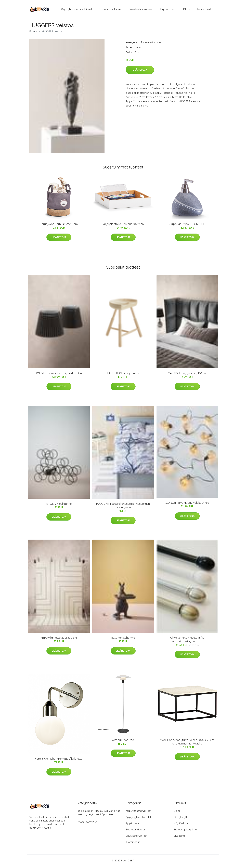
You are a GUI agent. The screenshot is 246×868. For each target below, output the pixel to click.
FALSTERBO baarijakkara (123, 375)
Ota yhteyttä (181, 819)
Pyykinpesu (168, 10)
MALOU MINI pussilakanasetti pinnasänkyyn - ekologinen (123, 507)
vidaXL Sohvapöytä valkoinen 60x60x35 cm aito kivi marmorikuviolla (187, 743)
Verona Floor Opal (123, 742)
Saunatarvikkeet (110, 10)
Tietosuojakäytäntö (185, 831)
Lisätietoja (140, 71)
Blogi (186, 10)
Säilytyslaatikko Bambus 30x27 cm (123, 226)
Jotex (159, 44)
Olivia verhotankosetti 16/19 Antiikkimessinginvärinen (187, 641)
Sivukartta (180, 837)
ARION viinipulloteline (59, 505)
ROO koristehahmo (123, 639)
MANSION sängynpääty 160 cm (187, 375)
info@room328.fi (87, 824)
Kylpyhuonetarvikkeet (76, 10)
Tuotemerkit (205, 10)
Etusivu (33, 33)
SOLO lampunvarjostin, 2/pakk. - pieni (59, 375)
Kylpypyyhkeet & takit (138, 819)
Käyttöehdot (181, 825)
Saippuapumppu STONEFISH (187, 226)
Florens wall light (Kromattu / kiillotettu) (59, 760)
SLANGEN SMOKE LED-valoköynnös (187, 505)
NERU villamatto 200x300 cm (59, 639)
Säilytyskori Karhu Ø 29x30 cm (59, 226)
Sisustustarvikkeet (141, 10)
